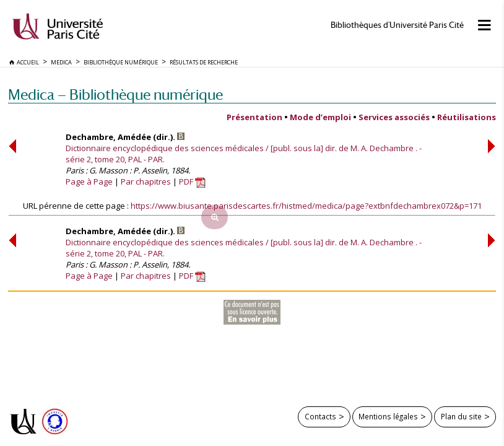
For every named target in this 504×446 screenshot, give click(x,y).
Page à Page (89, 181)
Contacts (320, 416)
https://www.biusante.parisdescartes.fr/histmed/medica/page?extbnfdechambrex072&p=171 (306, 206)
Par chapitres (146, 181)
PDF (192, 181)
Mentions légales (388, 416)
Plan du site (461, 416)
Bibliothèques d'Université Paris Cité (397, 25)
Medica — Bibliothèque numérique (115, 94)
